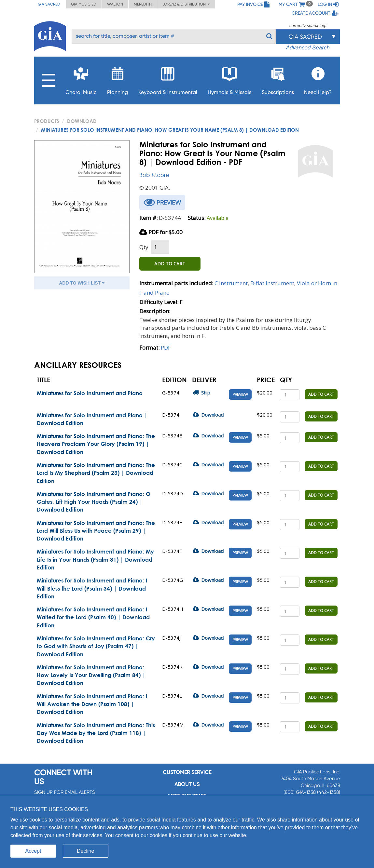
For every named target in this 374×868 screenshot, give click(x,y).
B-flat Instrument (272, 283)
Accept (33, 851)
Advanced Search (308, 48)
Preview (240, 394)
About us (187, 784)
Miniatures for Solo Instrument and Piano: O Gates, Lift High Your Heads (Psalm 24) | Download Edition (94, 502)
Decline (85, 851)
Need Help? (318, 79)
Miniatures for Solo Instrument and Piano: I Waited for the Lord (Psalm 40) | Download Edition (93, 617)
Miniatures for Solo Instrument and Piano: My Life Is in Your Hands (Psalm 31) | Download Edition (95, 559)
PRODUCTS (47, 121)
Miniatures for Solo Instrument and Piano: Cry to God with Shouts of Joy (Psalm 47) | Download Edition (96, 646)
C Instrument (231, 283)
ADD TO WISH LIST (82, 283)
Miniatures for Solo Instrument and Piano (90, 393)
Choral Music (81, 79)
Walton (115, 4)
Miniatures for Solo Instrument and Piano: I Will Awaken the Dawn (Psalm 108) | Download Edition (92, 704)
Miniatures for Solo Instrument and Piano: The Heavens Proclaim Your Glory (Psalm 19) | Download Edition (96, 444)
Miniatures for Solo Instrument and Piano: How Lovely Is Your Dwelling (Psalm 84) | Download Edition (91, 675)
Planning (118, 79)
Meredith (143, 4)
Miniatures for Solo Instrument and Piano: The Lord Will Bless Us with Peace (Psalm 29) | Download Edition (96, 531)
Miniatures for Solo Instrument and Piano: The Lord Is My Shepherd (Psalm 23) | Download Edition (96, 473)
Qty (144, 247)
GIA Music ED (84, 4)
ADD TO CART (170, 264)
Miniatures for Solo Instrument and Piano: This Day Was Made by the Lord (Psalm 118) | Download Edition (96, 733)
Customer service (187, 772)
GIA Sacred (49, 4)
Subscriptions (278, 79)
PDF (166, 347)
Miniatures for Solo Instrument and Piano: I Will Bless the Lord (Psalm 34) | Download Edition (92, 588)
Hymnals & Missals (229, 79)
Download (82, 121)
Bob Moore (154, 175)
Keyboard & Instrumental (168, 79)
